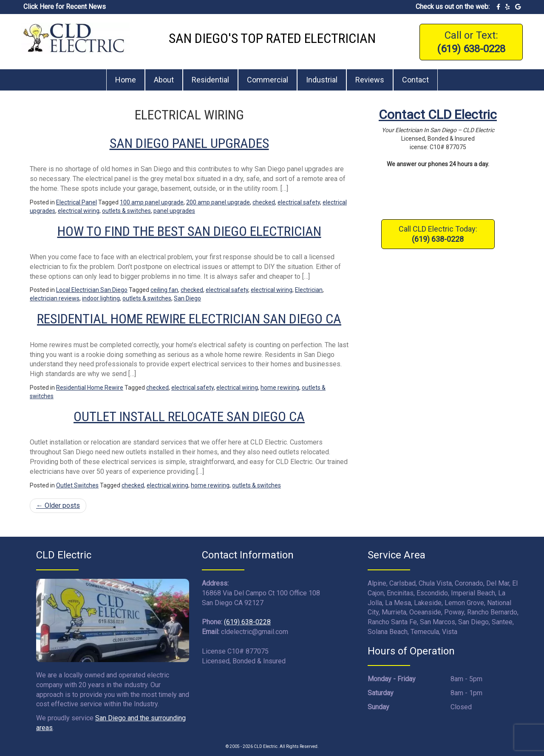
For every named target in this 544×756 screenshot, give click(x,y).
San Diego (187, 298)
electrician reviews (55, 298)
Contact (415, 80)
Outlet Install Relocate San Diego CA (189, 416)
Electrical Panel (76, 202)
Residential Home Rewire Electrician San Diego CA (189, 319)
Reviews (370, 80)
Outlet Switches (77, 485)
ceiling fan (164, 290)
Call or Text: (471, 42)
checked (264, 202)
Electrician (309, 290)
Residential (210, 80)
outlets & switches (126, 211)
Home (126, 80)
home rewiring (280, 388)
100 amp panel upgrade (152, 202)
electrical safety (299, 202)
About (164, 80)
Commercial (268, 80)
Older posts (58, 505)
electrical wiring (79, 211)
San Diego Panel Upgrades (189, 143)
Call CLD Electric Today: (438, 234)
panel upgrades (174, 211)
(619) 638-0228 (247, 622)
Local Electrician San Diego (92, 290)
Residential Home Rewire (90, 388)
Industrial (322, 80)
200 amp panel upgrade (218, 202)
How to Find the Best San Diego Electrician (189, 231)
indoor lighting (101, 298)
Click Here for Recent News (65, 7)
